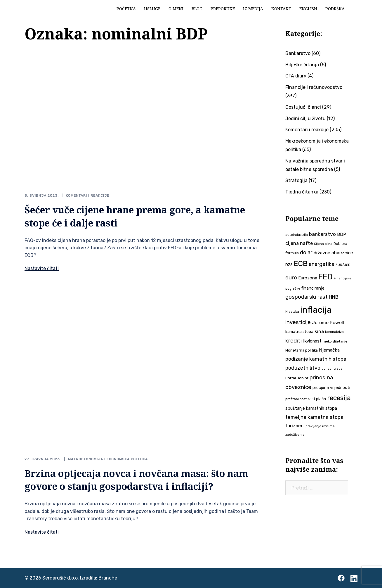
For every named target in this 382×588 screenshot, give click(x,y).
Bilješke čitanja (302, 65)
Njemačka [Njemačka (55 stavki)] (329, 350)
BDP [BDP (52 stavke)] (342, 234)
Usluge (152, 9)
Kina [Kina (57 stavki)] (319, 331)
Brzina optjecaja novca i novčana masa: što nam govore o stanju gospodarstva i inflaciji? (136, 480)
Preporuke (223, 9)
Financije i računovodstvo (314, 87)
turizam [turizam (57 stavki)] (294, 426)
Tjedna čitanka (302, 192)
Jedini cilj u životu (305, 119)
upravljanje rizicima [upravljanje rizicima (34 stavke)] (319, 426)
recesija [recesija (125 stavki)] (339, 398)
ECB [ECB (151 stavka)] (301, 263)
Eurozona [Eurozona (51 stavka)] (308, 278)
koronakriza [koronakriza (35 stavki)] (334, 332)
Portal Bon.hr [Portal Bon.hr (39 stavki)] (297, 378)
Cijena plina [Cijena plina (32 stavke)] (323, 244)
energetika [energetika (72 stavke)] (322, 264)
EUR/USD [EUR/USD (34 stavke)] (343, 265)
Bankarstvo (298, 53)
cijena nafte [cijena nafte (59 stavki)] (299, 243)
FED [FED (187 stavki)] (325, 277)
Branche (108, 578)
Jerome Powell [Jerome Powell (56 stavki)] (328, 322)
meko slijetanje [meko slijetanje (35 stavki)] (335, 341)
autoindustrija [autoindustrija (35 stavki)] (297, 235)
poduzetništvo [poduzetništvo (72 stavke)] (303, 368)
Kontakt (281, 9)
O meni (176, 9)
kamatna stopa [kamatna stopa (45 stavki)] (299, 331)
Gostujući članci (303, 107)
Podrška (335, 9)
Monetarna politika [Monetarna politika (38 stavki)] (302, 350)
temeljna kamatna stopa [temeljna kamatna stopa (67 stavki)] (314, 417)
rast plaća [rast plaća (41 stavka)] (317, 399)
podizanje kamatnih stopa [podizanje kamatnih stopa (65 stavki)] (316, 359)
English (308, 9)
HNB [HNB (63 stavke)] (334, 297)
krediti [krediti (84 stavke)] (294, 341)
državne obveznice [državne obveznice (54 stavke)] (333, 253)
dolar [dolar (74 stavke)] (306, 253)
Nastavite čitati (42, 268)
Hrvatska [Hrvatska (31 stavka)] (292, 312)
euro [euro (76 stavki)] (291, 278)
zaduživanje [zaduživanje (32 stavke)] (295, 435)
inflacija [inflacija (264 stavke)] (316, 310)
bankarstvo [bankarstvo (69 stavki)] (322, 234)
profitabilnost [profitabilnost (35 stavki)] (296, 399)
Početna (126, 9)
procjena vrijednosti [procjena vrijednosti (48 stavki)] (331, 388)
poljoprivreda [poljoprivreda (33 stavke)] (332, 369)
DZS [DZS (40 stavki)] (289, 265)
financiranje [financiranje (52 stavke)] (313, 288)
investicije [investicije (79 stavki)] (298, 322)
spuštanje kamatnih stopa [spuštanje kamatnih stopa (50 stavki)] (311, 408)
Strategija (296, 180)
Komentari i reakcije (87, 196)
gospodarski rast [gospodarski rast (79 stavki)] (307, 297)
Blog (197, 9)
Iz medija (253, 9)
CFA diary (296, 76)
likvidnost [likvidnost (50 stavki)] (312, 341)
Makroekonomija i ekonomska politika (108, 459)
